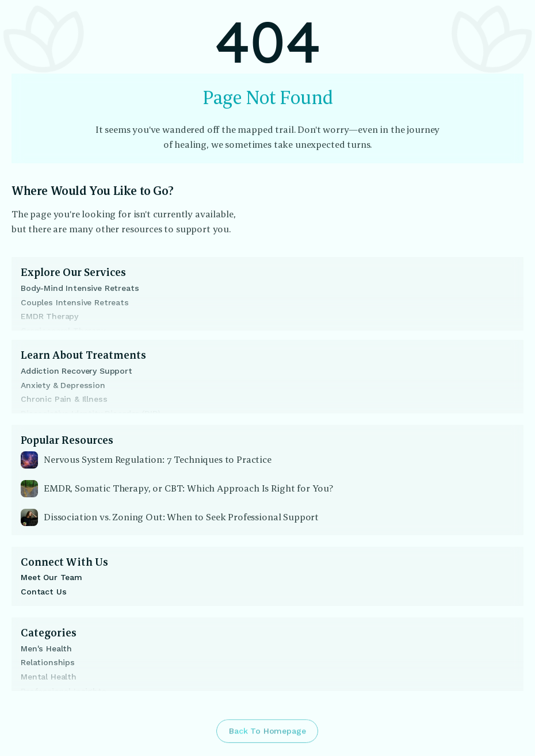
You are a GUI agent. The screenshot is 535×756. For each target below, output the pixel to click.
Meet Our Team (51, 577)
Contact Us (43, 592)
